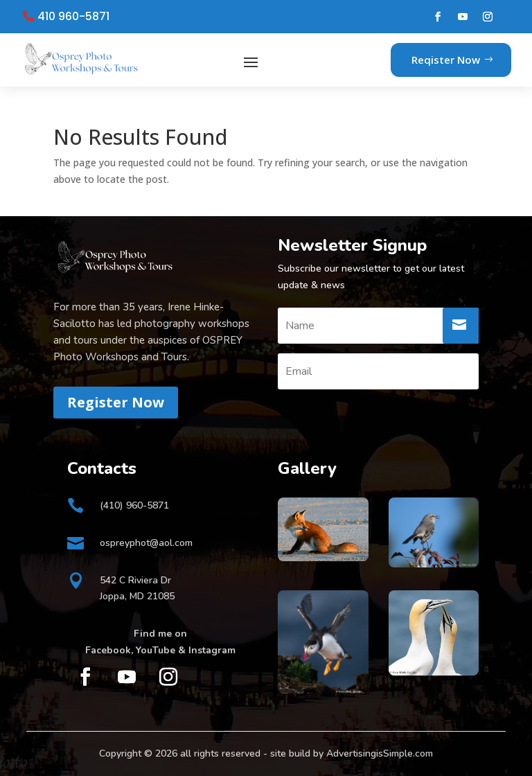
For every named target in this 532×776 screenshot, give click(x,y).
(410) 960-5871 (134, 505)
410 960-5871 (73, 17)
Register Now (116, 402)
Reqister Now (446, 60)
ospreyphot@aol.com (146, 543)
